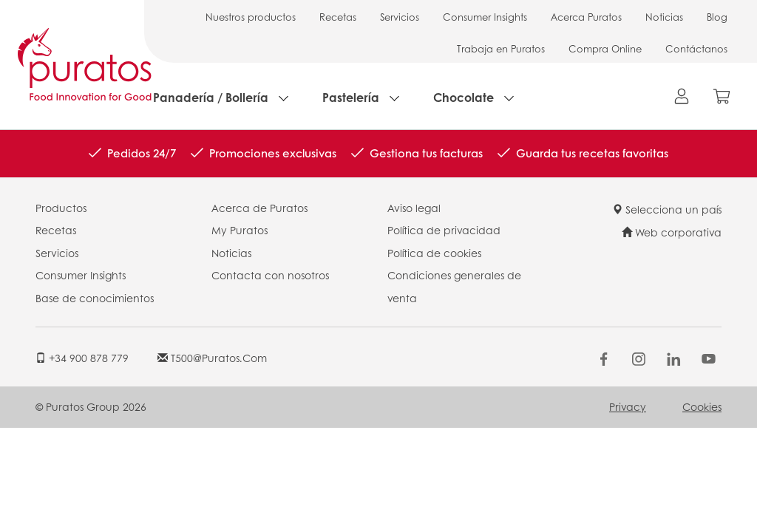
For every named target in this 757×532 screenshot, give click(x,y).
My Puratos (240, 230)
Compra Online (605, 48)
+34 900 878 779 (82, 358)
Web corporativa (672, 232)
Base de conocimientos (95, 298)
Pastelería (351, 97)
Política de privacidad (444, 230)
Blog (717, 17)
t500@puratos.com (212, 358)
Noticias (664, 17)
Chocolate (464, 97)
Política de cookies (434, 253)
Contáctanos (696, 48)
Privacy (628, 406)
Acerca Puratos (586, 17)
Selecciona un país (667, 209)
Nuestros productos (251, 17)
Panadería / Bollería (211, 97)
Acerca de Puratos (259, 208)
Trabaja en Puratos (501, 48)
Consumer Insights (485, 17)
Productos (61, 208)
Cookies (702, 406)
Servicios (400, 17)
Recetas (338, 17)
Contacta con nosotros (270, 275)
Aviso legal (414, 208)
